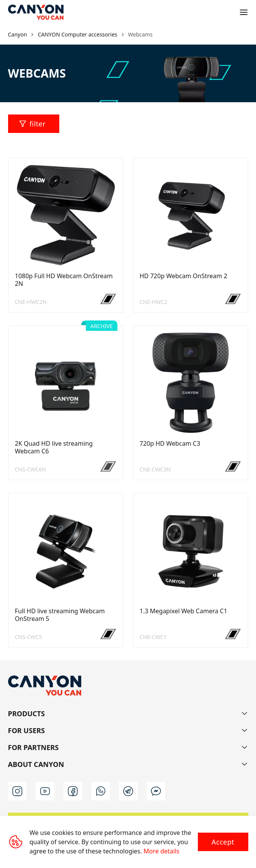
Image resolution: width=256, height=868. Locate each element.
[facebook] (73, 791)
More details (161, 851)
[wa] (100, 791)
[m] (156, 791)
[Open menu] (244, 12)
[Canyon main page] (36, 12)
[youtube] (45, 791)
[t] (128, 791)
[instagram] (17, 791)
